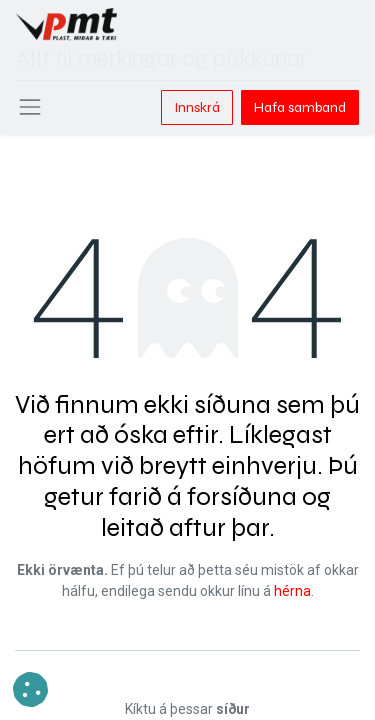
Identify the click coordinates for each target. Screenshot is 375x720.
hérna (292, 591)
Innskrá (197, 107)
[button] (30, 689)
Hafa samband (300, 107)
